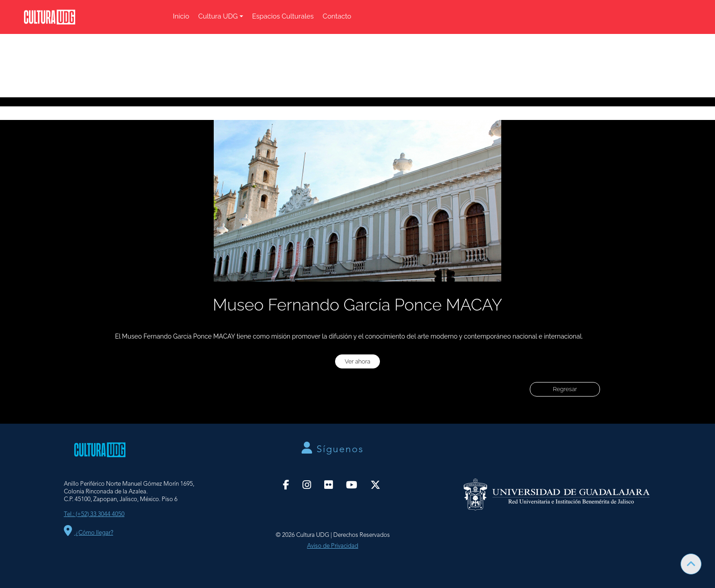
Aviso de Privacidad (333, 546)
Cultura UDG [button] (218, 16)
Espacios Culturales (283, 16)
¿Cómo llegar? (89, 533)
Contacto (337, 16)
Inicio (181, 16)
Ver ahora (357, 361)
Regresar (565, 389)
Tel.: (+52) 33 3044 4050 (94, 514)
